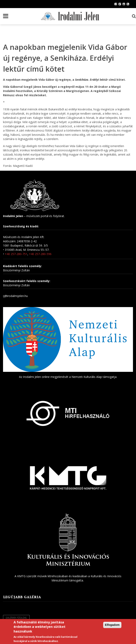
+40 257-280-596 (40, 254)
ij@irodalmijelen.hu (15, 296)
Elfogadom (112, 625)
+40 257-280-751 (16, 254)
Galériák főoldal (16, 618)
